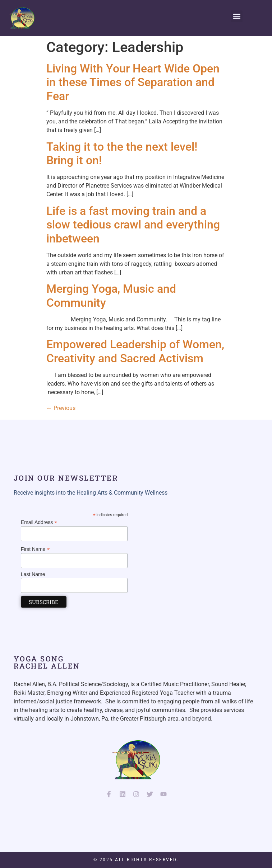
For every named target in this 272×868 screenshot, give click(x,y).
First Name (35, 549)
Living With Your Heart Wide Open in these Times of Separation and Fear (133, 82)
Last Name (33, 574)
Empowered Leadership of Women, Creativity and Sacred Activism (135, 351)
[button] (237, 16)
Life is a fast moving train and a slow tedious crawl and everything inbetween (133, 225)
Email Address (39, 522)
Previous (61, 408)
